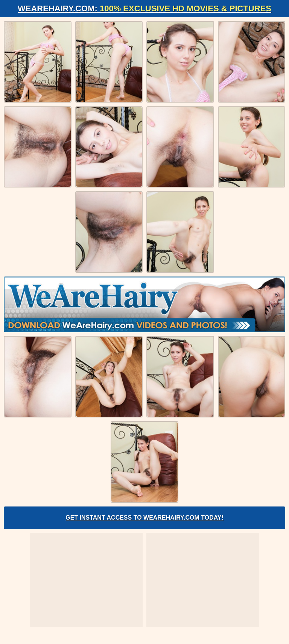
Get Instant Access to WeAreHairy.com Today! (144, 518)
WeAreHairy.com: (144, 8)
